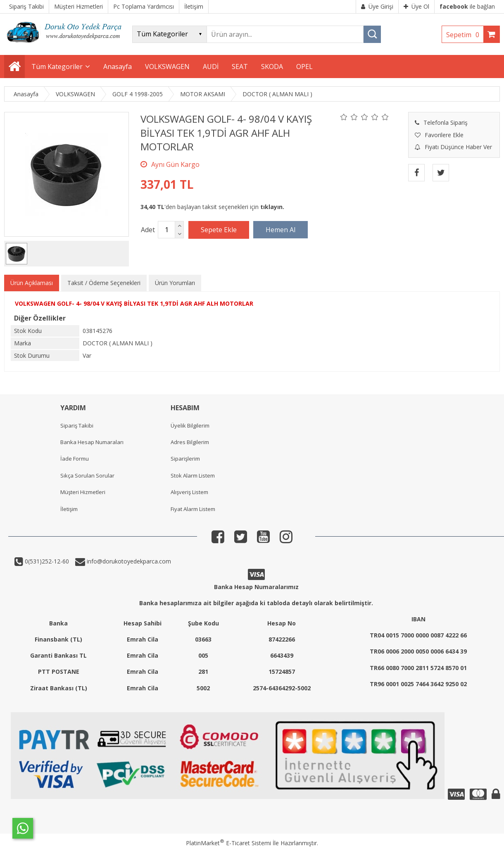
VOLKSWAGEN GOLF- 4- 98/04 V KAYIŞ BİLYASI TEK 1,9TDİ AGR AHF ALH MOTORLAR (134, 303)
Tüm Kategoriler (57, 67)
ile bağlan (467, 6)
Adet (148, 230)
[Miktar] (166, 230)
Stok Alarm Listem (193, 475)
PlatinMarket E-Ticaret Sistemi (228, 843)
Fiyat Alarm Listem (193, 509)
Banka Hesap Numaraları (92, 442)
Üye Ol (416, 6)
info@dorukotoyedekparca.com (128, 561)
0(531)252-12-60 (46, 561)
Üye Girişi (377, 6)
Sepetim (465, 35)
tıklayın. (272, 207)
